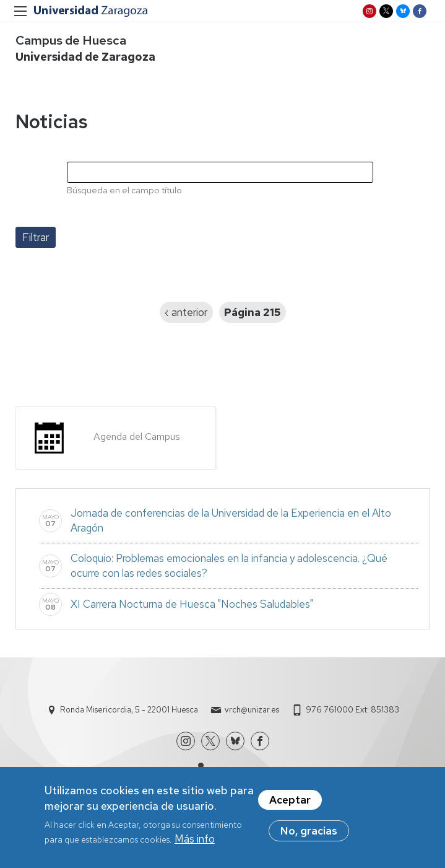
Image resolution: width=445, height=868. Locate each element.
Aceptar (290, 802)
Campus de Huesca (71, 40)
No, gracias (309, 833)
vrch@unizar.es (252, 710)
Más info (195, 841)
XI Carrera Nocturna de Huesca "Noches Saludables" (192, 604)
